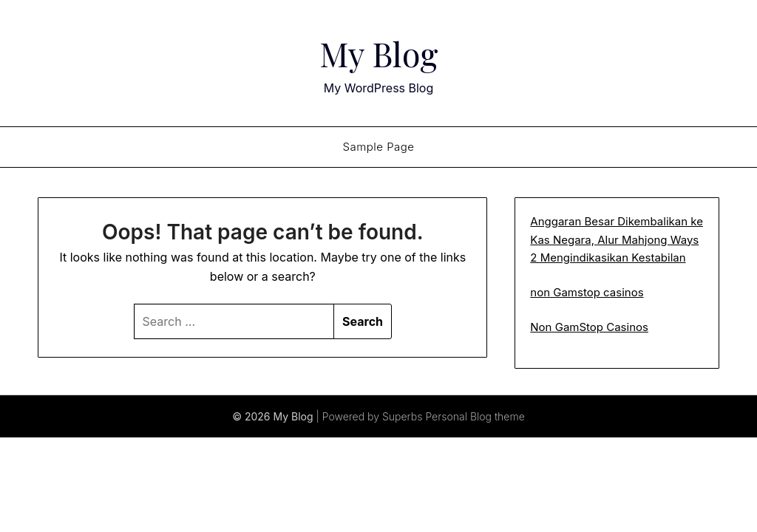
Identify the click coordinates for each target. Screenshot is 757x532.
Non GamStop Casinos (589, 327)
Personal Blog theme (475, 416)
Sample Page (378, 147)
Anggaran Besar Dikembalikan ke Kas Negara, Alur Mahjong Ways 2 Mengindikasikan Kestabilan (617, 239)
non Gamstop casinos (587, 292)
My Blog (379, 52)
